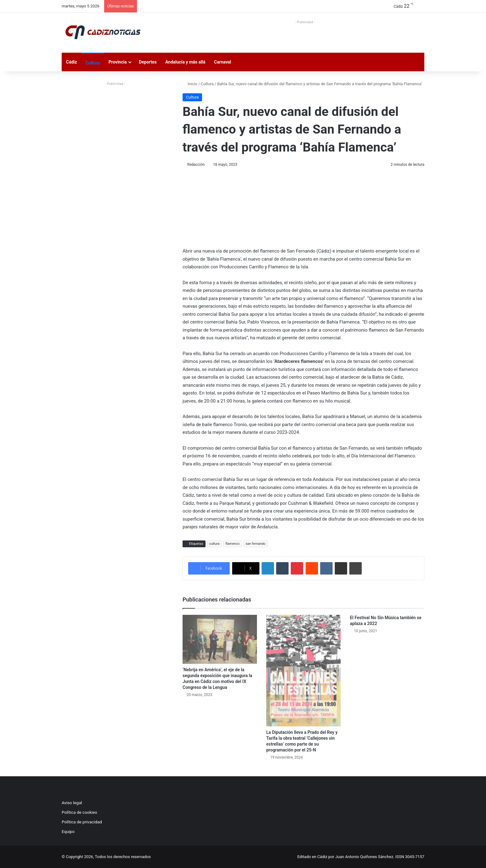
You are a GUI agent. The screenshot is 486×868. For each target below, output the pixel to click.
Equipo (68, 831)
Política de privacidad (82, 822)
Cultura (93, 63)
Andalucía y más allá (185, 62)
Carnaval (223, 62)
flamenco (232, 544)
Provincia (118, 62)
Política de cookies (79, 812)
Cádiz (71, 62)
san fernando (255, 544)
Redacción (196, 165)
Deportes (148, 62)
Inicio (190, 84)
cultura (214, 544)
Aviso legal (72, 803)
